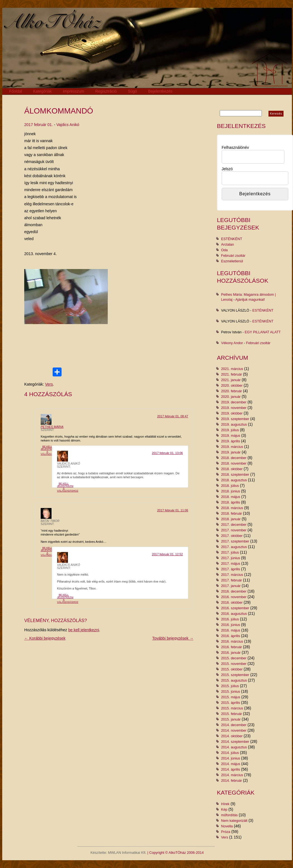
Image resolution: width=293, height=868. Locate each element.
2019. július (230, 430)
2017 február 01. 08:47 (173, 416)
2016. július (230, 619)
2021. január (231, 380)
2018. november (234, 463)
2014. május (231, 764)
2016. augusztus (234, 614)
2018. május (231, 497)
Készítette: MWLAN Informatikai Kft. (119, 853)
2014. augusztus (234, 747)
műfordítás (229, 815)
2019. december (234, 402)
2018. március (232, 508)
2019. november (234, 408)
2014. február (232, 781)
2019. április (231, 441)
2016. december (234, 591)
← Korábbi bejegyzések (45, 638)
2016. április (231, 636)
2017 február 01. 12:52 (167, 554)
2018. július (230, 486)
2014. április (231, 770)
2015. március (232, 708)
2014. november (234, 731)
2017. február (232, 580)
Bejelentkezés (160, 91)
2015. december (234, 658)
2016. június (231, 625)
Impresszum (74, 91)
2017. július (230, 553)
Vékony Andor (232, 343)
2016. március (232, 642)
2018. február (232, 514)
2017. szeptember (235, 541)
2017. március (232, 575)
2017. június (231, 558)
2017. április (231, 569)
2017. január (231, 586)
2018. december (234, 458)
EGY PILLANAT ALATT (263, 332)
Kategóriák (42, 91)
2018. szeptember (235, 475)
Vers (49, 384)
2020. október (232, 386)
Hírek (225, 804)
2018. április (231, 502)
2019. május (231, 436)
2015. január (231, 719)
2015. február (232, 714)
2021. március (232, 369)
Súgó (132, 91)
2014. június (231, 758)
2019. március (232, 447)
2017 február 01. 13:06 (167, 453)
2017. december (234, 525)
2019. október (232, 413)
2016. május (231, 630)
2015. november (234, 664)
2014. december (234, 725)
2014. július (230, 753)
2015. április (231, 703)
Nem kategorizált (234, 821)
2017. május (231, 564)
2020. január (231, 397)
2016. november (234, 597)
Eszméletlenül (232, 261)
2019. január (231, 452)
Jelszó (227, 169)
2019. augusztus (234, 425)
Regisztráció (106, 91)
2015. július (230, 686)
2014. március (232, 775)
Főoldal (16, 91)
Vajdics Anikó (68, 125)
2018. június (231, 491)
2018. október (232, 469)
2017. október (232, 536)
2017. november (234, 530)
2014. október (232, 736)
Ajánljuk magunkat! (250, 300)
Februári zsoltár (233, 256)
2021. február (232, 374)
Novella (227, 826)
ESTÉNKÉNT (232, 239)
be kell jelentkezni (84, 630)
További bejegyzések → (173, 638)
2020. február (232, 391)
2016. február (232, 647)
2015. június (231, 692)
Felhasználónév (235, 147)
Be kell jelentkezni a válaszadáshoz (51, 450)
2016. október (232, 603)
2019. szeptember (235, 419)
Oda (224, 250)
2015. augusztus (234, 680)
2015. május (231, 697)
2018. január (231, 519)
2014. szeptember (235, 742)
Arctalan (228, 245)
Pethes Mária (52, 427)
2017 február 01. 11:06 (173, 510)
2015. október (232, 669)
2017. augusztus (234, 547)
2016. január (231, 653)
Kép (224, 810)
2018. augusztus (234, 480)
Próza (226, 832)
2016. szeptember (235, 608)
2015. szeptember (235, 675)
